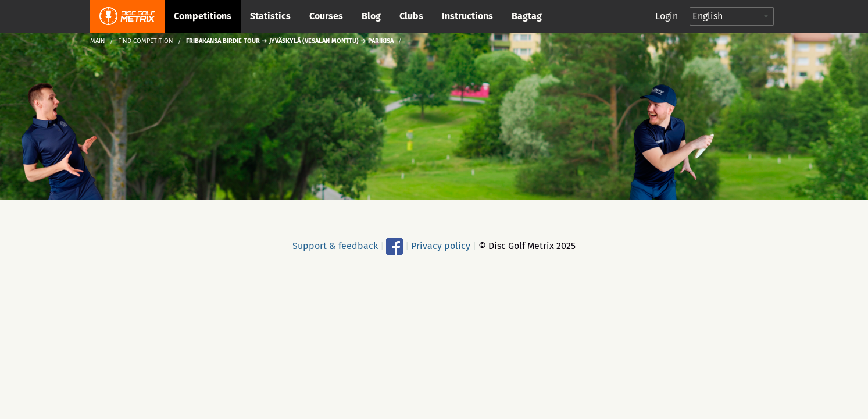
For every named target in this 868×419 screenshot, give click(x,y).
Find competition (146, 41)
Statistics (270, 16)
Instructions (467, 16)
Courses (326, 16)
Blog (371, 16)
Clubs (411, 16)
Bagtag (527, 16)
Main (98, 41)
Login (667, 16)
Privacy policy (441, 246)
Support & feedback (335, 246)
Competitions (203, 16)
